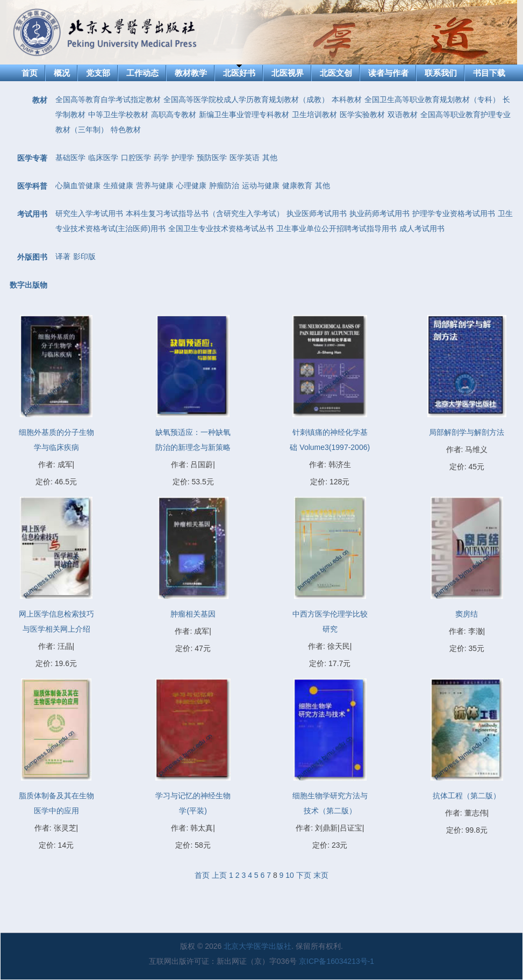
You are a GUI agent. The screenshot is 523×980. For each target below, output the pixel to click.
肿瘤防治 (224, 185)
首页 (30, 73)
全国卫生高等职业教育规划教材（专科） (432, 99)
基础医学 (70, 158)
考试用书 (32, 214)
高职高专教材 (174, 115)
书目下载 (489, 73)
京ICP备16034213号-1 (336, 961)
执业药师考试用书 (379, 213)
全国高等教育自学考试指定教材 (108, 99)
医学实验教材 (362, 115)
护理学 (183, 158)
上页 (219, 875)
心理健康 (191, 185)
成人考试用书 (422, 228)
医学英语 (245, 158)
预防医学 (212, 158)
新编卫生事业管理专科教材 (244, 115)
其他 (270, 158)
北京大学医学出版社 (257, 946)
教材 (40, 100)
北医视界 (288, 73)
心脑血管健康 (78, 185)
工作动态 (142, 73)
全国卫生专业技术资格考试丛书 (221, 228)
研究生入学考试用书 (89, 213)
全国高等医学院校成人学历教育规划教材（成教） (246, 99)
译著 (63, 256)
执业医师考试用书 (317, 213)
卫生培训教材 (314, 115)
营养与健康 (155, 185)
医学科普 (32, 186)
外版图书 (32, 257)
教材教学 (191, 73)
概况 (62, 73)
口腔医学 (136, 158)
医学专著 (32, 158)
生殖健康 (118, 185)
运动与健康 (261, 185)
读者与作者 (388, 73)
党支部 (98, 73)
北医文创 (336, 73)
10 (290, 875)
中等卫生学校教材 (118, 115)
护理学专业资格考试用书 (454, 213)
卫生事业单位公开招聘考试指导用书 (336, 228)
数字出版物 (28, 285)
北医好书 (239, 73)
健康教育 (297, 185)
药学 (161, 158)
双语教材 (403, 115)
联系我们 (441, 73)
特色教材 (126, 130)
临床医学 (103, 158)
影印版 (84, 256)
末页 (321, 875)
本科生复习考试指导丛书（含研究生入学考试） (205, 213)
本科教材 (347, 99)
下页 (304, 875)
